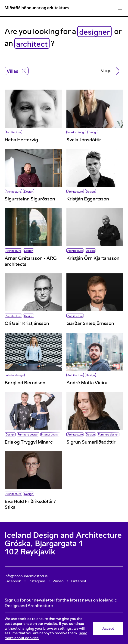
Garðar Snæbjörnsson (90, 323)
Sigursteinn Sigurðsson (30, 199)
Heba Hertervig (21, 140)
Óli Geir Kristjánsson (27, 323)
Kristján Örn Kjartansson (93, 258)
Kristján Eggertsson (88, 199)
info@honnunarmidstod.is (26, 576)
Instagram (37, 581)
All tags (109, 71)
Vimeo (58, 581)
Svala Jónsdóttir (84, 140)
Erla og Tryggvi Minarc (29, 442)
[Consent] (64, 629)
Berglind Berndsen (25, 383)
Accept (108, 628)
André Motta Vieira (87, 383)
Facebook (13, 581)
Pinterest (79, 581)
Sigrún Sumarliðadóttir (91, 442)
